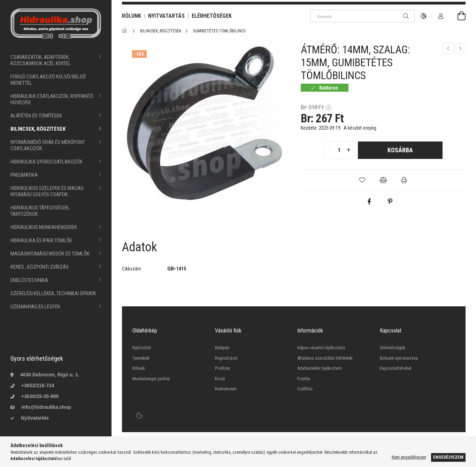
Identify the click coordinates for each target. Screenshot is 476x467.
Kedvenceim (226, 389)
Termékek (141, 358)
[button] (362, 180)
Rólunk (139, 368)
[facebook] (369, 201)
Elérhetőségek (393, 348)
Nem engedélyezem (409, 457)
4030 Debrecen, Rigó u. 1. (50, 375)
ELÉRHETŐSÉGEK (212, 16)
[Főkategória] (126, 31)
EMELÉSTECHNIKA (29, 280)
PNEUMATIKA (24, 175)
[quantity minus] (330, 150)
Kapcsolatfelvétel (396, 368)
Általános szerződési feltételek (325, 358)
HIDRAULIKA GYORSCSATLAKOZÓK (47, 162)
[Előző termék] (448, 48)
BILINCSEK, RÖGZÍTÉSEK (38, 129)
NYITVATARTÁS (166, 16)
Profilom (222, 368)
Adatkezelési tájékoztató (320, 368)
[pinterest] (390, 201)
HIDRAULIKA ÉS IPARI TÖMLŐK (41, 240)
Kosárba (400, 150)
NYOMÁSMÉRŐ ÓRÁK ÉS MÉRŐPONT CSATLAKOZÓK (48, 145)
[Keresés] (362, 16)
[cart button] (458, 16)
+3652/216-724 (38, 385)
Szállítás (305, 389)
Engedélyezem (448, 457)
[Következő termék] (460, 48)
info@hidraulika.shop (46, 407)
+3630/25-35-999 (40, 396)
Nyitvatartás (35, 418)
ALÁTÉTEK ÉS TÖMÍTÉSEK (36, 116)
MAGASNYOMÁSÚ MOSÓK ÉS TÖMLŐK (50, 254)
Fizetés (304, 379)
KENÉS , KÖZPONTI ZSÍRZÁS (40, 267)
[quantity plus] (349, 150)
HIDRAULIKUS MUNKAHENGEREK (44, 227)
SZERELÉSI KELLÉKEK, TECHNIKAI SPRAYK (53, 293)
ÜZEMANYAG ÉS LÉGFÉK (35, 307)
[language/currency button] (423, 16)
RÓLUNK (132, 16)
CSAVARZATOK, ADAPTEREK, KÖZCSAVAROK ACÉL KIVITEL (41, 60)
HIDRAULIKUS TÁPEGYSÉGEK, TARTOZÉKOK (40, 211)
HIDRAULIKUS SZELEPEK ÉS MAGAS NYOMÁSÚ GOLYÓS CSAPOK (47, 191)
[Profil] (441, 16)
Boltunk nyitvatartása (399, 358)
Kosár (220, 379)
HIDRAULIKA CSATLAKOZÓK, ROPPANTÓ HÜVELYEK (52, 99)
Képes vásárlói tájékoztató (321, 348)
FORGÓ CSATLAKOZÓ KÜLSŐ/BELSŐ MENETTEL (48, 80)
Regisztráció (226, 358)
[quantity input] (339, 150)
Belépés (222, 348)
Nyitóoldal (142, 348)
